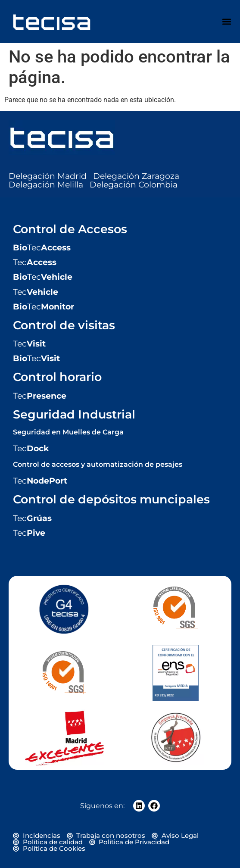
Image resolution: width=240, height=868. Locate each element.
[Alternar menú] (227, 22)
